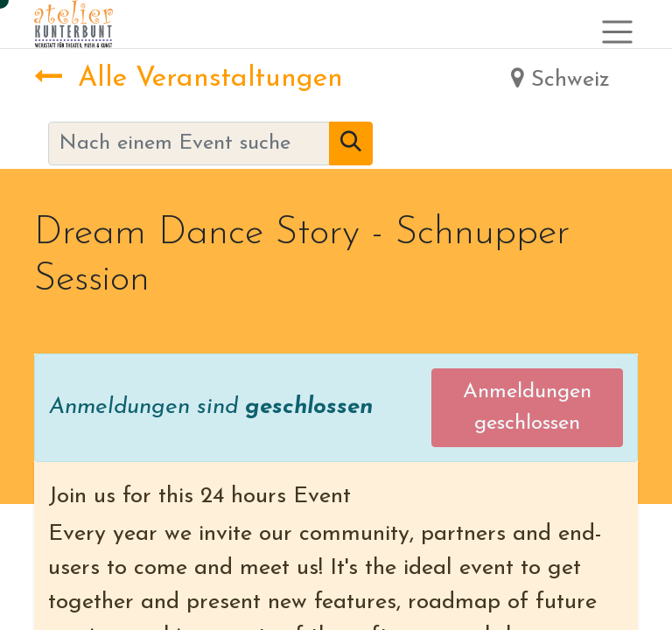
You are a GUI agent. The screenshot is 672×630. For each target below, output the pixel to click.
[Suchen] (351, 143)
